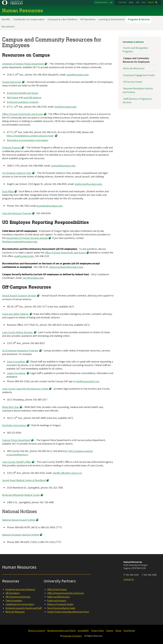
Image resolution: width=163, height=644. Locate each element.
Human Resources (12, 82)
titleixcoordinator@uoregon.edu (66, 267)
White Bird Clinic (11, 407)
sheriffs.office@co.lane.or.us (67, 473)
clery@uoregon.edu (33, 278)
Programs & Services (139, 19)
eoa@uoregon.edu (24, 256)
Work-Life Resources (134, 68)
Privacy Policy (98, 631)
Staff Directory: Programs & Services (137, 101)
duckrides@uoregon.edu (50, 206)
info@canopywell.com (88, 381)
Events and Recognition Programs (135, 50)
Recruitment (8, 27)
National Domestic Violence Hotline (21, 535)
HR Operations (88, 19)
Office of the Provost (57, 589)
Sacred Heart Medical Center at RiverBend (24, 480)
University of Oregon (72, 636)
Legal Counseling (16, 373)
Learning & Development (112, 19)
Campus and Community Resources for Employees (136, 60)
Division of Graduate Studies (60, 604)
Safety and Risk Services (58, 597)
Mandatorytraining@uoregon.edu (20, 242)
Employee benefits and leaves (23, 93)
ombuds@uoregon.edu (63, 166)
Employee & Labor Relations (62, 19)
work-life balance (32, 97)
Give (144, 2)
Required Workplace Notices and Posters (138, 90)
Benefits (6, 19)
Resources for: (101, 2)
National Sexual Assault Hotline (19, 520)
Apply (131, 2)
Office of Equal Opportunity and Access (23, 114)
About (118, 631)
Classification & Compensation (29, 19)
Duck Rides (8, 191)
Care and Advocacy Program (17, 213)
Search (151, 2)
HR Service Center (133, 82)
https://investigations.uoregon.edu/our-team (30, 136)
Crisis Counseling (16, 362)
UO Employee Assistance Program (20, 351)
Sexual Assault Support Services (19, 296)
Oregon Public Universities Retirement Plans (68, 612)
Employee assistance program (23, 102)
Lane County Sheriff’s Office (17, 462)
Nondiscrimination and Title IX (61, 631)
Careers (110, 631)
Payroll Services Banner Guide (61, 608)
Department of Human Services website (27, 238)
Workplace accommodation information (28, 140)
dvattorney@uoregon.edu (88, 184)
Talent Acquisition (14, 601)
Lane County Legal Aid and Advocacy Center (25, 389)
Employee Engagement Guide (139, 75)
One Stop (122, 2)
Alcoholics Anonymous (14, 425)
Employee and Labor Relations (20, 589)
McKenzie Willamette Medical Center (21, 495)
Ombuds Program (11, 148)
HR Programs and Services (18, 597)
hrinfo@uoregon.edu (65, 107)
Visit (138, 2)
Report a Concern (37, 631)
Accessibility (83, 631)
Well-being (13, 97)
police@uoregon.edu (78, 75)
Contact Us (129, 579)
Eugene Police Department (16, 440)
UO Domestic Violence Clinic (17, 173)
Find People (129, 631)
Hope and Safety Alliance (16, 314)
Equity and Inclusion (57, 601)
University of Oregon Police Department (23, 64)
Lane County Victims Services (18, 332)
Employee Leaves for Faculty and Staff (24, 608)
